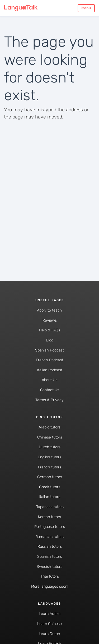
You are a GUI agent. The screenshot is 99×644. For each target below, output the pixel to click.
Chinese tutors (50, 437)
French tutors (50, 467)
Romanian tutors (49, 537)
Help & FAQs (50, 330)
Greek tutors (50, 487)
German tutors (50, 477)
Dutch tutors (50, 447)
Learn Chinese (49, 624)
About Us (49, 380)
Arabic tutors (49, 427)
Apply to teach (49, 310)
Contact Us (50, 390)
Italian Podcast (50, 370)
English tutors (49, 457)
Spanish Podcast (49, 350)
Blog (50, 340)
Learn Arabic (50, 614)
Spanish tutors (50, 557)
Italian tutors (49, 497)
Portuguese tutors (50, 527)
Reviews (50, 320)
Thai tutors (50, 576)
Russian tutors (50, 547)
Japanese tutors (50, 507)
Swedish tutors (49, 567)
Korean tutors (49, 517)
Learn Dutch (49, 634)
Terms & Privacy (49, 400)
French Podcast (49, 360)
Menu (86, 8)
